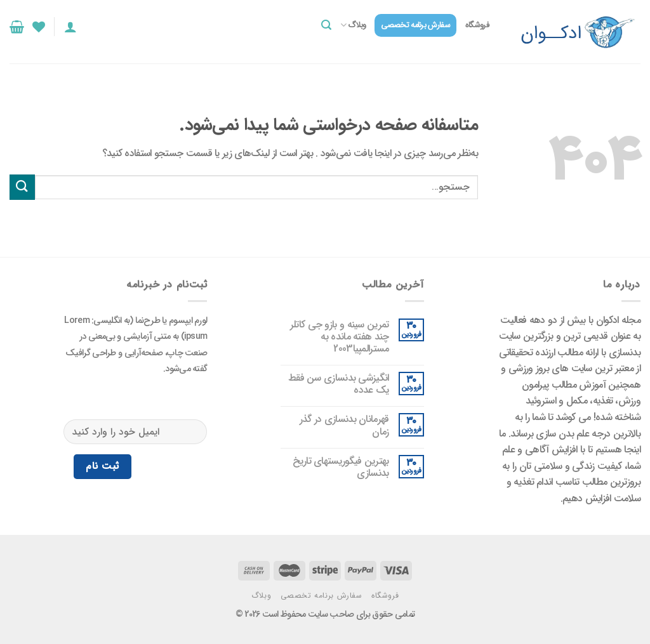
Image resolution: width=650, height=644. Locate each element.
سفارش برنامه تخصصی (415, 25)
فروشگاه (477, 25)
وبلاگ (353, 25)
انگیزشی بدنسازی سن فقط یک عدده (339, 384)
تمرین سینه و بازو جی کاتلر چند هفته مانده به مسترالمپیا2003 (340, 337)
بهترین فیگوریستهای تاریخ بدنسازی (341, 467)
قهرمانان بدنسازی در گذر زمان (344, 425)
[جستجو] (326, 25)
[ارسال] (22, 187)
